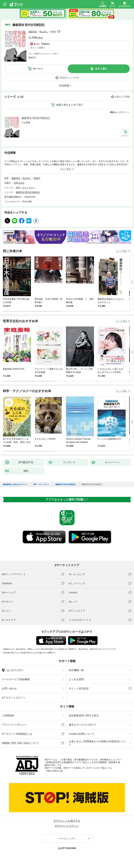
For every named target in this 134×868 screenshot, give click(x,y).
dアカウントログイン (14, 698)
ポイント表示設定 (79, 688)
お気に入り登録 (122, 97)
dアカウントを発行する (67, 821)
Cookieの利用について (81, 734)
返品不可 (32, 57)
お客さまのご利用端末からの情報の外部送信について (98, 743)
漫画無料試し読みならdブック (15, 484)
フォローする (59, 32)
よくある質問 (76, 679)
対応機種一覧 (76, 670)
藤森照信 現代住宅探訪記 (36, 118)
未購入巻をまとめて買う (70, 105)
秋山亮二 (44, 32)
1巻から (114, 112)
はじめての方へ (13, 670)
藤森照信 (33, 32)
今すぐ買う (101, 69)
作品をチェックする (69, 78)
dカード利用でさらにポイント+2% (43, 54)
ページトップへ (67, 839)
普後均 (37, 178)
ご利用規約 (8, 716)
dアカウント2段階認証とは (17, 734)
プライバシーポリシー (14, 725)
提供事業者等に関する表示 (84, 716)
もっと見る (122, 251)
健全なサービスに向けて (83, 725)
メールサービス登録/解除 (16, 679)
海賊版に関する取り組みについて (21, 743)
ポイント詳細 (37, 48)
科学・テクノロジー (26, 188)
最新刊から (124, 112)
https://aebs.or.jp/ (55, 771)
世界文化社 (19, 183)
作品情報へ (65, 86)
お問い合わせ (9, 688)
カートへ (38, 69)
